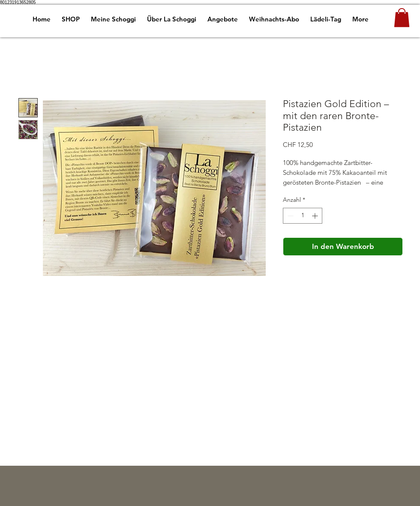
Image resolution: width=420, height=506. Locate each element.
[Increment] (316, 216)
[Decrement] (289, 216)
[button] (402, 18)
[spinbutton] (303, 216)
